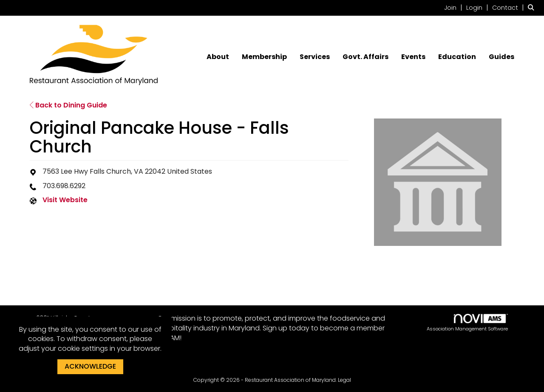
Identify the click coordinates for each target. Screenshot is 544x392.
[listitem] (454, 7)
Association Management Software (467, 323)
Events (413, 57)
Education (457, 57)
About (218, 57)
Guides (501, 57)
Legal (344, 380)
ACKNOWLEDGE (90, 366)
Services (315, 57)
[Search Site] (533, 7)
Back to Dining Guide (68, 105)
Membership (264, 57)
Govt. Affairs (365, 57)
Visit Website (65, 200)
